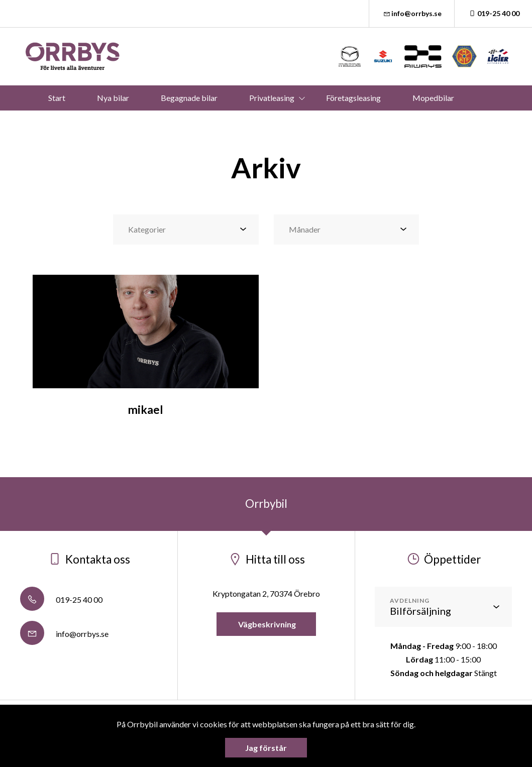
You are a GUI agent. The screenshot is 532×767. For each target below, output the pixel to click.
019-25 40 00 (493, 13)
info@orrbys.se (412, 13)
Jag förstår (266, 748)
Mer (325, 123)
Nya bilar (113, 98)
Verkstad (270, 123)
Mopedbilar (433, 98)
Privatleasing (272, 98)
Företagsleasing (353, 98)
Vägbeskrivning (266, 624)
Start (57, 98)
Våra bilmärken (196, 123)
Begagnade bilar (189, 98)
